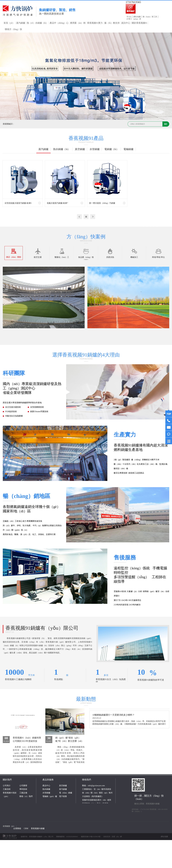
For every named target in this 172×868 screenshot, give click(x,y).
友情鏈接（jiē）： (10, 826)
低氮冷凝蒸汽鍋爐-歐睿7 (57, 203)
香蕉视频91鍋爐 (38, 828)
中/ (128, 17)
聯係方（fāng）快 (13, 29)
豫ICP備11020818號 (93, 837)
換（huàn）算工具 (150, 17)
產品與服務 (48, 780)
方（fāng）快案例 (86, 237)
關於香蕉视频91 (140, 23)
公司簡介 (7, 786)
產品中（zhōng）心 (59, 23)
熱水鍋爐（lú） (62, 149)
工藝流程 (7, 789)
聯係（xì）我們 (26, 796)
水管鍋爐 (95, 149)
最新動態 (86, 699)
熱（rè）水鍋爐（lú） (37, 23)
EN (130, 17)
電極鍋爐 (128, 149)
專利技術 (23, 789)
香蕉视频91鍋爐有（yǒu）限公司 (42, 628)
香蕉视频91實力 (95, 23)
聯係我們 (87, 780)
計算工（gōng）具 (134, 19)
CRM (26, 828)
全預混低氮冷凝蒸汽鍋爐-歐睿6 (18, 203)
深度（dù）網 (117, 837)
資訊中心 (126, 23)
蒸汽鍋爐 (21, 23)
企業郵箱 (17, 828)
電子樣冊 (63, 796)
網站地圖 (137, 17)
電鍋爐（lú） (112, 149)
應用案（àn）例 (78, 23)
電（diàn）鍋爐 (66, 793)
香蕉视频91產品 (86, 138)
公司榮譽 (23, 786)
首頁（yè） (9, 23)
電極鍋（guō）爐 (50, 796)
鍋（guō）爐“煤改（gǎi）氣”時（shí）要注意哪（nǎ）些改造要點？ (69, 741)
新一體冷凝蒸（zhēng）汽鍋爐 (102, 203)
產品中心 (46, 786)
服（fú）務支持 (112, 23)
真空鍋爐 (80, 149)
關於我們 (7, 780)
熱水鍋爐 (46, 789)
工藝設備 (23, 793)
